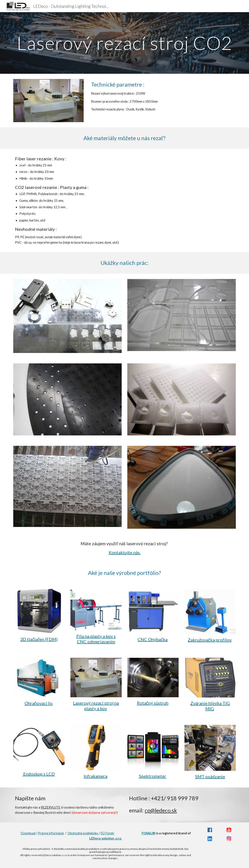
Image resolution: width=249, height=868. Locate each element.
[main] (124, 43)
